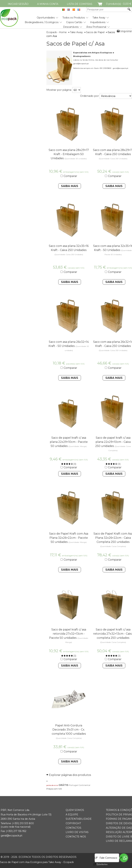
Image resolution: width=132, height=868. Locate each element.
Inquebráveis (98, 22)
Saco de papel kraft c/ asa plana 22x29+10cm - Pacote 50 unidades (69, 442)
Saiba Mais (70, 186)
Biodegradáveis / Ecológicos (42, 22)
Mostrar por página (59, 90)
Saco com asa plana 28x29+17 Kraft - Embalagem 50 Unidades (69, 154)
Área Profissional (96, 27)
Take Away (99, 18)
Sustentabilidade (79, 819)
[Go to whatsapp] (124, 858)
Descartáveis (71, 27)
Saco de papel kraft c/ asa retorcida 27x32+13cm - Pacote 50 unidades (68, 634)
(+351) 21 (17, 823)
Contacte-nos (76, 837)
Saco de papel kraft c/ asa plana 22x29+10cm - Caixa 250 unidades (113, 442)
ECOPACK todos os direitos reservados (39, 857)
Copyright (73, 823)
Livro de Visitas (77, 832)
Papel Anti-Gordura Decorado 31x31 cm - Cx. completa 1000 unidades (69, 730)
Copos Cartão (74, 22)
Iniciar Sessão (18, 4)
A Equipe (72, 815)
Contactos (73, 828)
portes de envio (52, 785)
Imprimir (126, 31)
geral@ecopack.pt (12, 836)
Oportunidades (46, 18)
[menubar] (55, 21)
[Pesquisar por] (107, 9)
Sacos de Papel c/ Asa (76, 44)
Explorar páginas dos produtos (70, 775)
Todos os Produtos (74, 18)
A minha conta (48, 4)
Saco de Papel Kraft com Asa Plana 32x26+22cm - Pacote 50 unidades (69, 538)
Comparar (70, 176)
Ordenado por (89, 96)
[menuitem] (46, 16)
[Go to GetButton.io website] (124, 864)
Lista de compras (80, 4)
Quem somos (75, 810)
